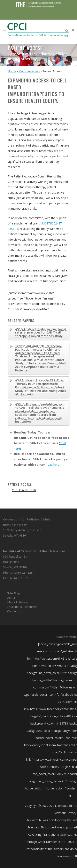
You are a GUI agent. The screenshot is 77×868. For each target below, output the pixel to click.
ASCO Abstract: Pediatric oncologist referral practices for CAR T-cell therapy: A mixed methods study (41, 333)
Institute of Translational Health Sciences (34, 551)
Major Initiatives (18, 602)
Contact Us (15, 611)
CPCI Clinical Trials (24, 490)
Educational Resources (22, 607)
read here (53, 465)
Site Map (14, 593)
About (11, 598)
